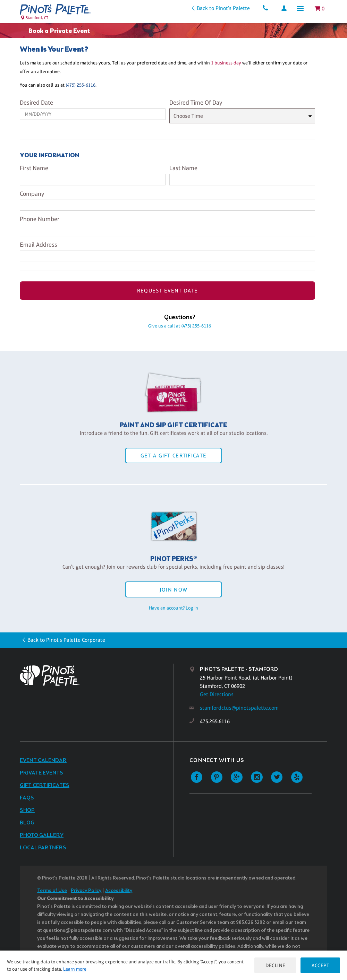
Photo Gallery (42, 835)
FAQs (27, 798)
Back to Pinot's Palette (223, 8)
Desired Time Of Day (196, 103)
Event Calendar (43, 760)
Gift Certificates (45, 785)
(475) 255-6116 (81, 85)
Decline (276, 965)
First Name (34, 168)
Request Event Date (167, 291)
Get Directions (217, 694)
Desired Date (36, 103)
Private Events (41, 773)
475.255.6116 (215, 721)
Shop (27, 810)
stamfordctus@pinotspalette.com (239, 708)
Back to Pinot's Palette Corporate (66, 640)
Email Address (39, 245)
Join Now (173, 590)
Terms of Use (52, 891)
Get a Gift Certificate (173, 456)
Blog (27, 823)
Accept (320, 965)
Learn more (75, 969)
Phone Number (40, 219)
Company (32, 194)
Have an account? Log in (173, 608)
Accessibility (119, 891)
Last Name (183, 168)
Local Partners (43, 848)
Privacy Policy (86, 891)
